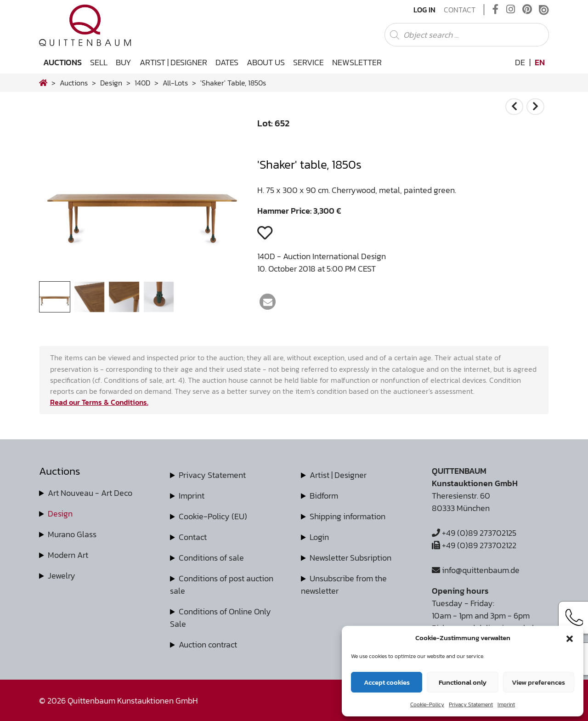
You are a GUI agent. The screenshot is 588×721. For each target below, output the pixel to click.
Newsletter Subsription (351, 558)
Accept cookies (387, 682)
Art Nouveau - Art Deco (90, 493)
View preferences (538, 682)
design (111, 83)
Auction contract (208, 644)
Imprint (506, 704)
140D (142, 83)
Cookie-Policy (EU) (213, 516)
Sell (99, 62)
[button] (570, 638)
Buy (124, 62)
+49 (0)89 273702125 (474, 533)
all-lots (175, 83)
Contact (460, 10)
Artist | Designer (173, 62)
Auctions (62, 62)
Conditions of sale (211, 558)
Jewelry (62, 576)
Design (60, 514)
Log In (424, 10)
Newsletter (357, 62)
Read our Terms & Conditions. (99, 402)
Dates (227, 62)
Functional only (463, 682)
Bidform (324, 496)
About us (266, 62)
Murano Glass (72, 534)
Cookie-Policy (427, 704)
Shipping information (348, 516)
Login (319, 537)
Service (308, 62)
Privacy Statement (471, 704)
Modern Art (68, 555)
